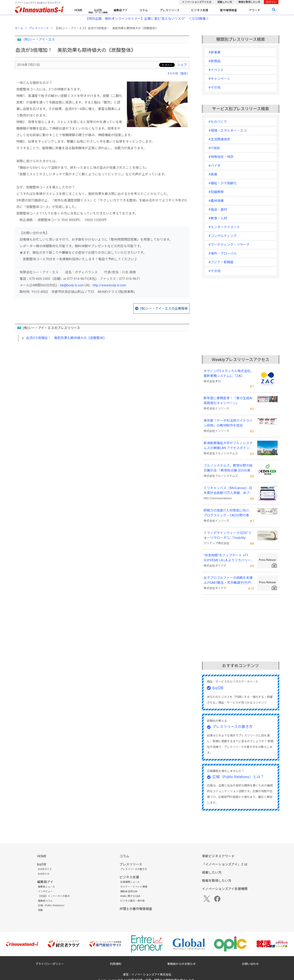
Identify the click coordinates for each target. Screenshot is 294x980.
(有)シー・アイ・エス (39, 39)
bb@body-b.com (72, 285)
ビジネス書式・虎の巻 (133, 901)
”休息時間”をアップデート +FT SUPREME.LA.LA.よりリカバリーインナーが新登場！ (227, 558)
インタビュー (45, 891)
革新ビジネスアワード (218, 856)
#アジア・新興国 (221, 262)
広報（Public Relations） (52, 905)
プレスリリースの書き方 (232, 727)
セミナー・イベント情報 (134, 887)
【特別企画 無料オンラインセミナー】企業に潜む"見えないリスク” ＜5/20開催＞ (147, 19)
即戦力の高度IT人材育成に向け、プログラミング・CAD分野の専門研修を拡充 (228, 513)
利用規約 (116, 964)
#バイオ (214, 166)
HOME (79, 10)
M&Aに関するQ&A (130, 896)
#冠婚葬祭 (216, 192)
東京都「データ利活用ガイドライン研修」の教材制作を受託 (228, 423)
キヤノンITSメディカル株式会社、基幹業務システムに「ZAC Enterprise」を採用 (229, 374)
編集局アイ (121, 10)
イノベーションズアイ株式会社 (151, 974)
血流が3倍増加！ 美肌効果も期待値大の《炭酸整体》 (66, 338)
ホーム (19, 28)
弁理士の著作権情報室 (136, 909)
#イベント (216, 70)
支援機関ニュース (130, 882)
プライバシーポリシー (50, 964)
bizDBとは (44, 874)
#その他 (214, 87)
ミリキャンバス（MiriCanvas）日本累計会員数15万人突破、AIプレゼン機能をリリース (228, 491)
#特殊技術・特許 (221, 157)
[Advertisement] (102, 380)
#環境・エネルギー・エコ (228, 131)
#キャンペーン (219, 79)
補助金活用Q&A (129, 891)
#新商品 (214, 61)
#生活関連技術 (219, 139)
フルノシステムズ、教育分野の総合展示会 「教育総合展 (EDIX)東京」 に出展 (228, 468)
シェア (182, 65)
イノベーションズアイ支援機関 (225, 889)
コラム (144, 10)
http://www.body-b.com (109, 285)
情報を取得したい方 (249, 2)
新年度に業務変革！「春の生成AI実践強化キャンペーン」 (228, 401)
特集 (40, 910)
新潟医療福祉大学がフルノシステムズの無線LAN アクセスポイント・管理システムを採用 (228, 446)
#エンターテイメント (224, 227)
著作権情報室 (228, 10)
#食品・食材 (218, 210)
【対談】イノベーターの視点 (54, 896)
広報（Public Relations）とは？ (238, 777)
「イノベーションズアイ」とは (225, 864)
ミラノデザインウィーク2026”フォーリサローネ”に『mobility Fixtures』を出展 (227, 536)
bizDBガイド (45, 869)
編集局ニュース (46, 887)
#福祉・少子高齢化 (223, 183)
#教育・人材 (218, 218)
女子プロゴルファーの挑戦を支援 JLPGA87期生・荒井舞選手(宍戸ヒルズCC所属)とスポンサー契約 (228, 581)
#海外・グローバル (223, 253)
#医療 (213, 174)
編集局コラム (45, 901)
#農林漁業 (216, 201)
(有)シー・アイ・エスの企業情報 (164, 309)
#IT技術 (214, 148)
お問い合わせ (250, 964)
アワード (255, 10)
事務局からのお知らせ (182, 964)
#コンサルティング (223, 236)
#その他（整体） (178, 73)
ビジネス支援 (200, 10)
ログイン (271, 2)
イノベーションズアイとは (197, 2)
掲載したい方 (225, 2)
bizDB (98, 10)
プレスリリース (170, 10)
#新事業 (214, 52)
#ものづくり (218, 122)
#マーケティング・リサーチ (229, 245)
